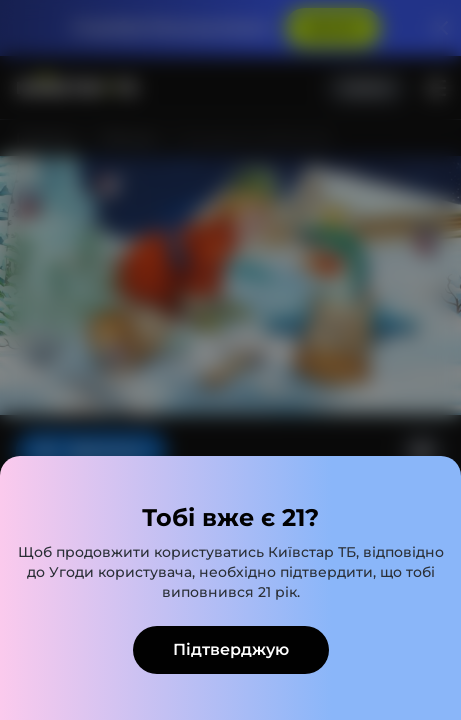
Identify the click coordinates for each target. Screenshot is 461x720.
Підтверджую (231, 649)
